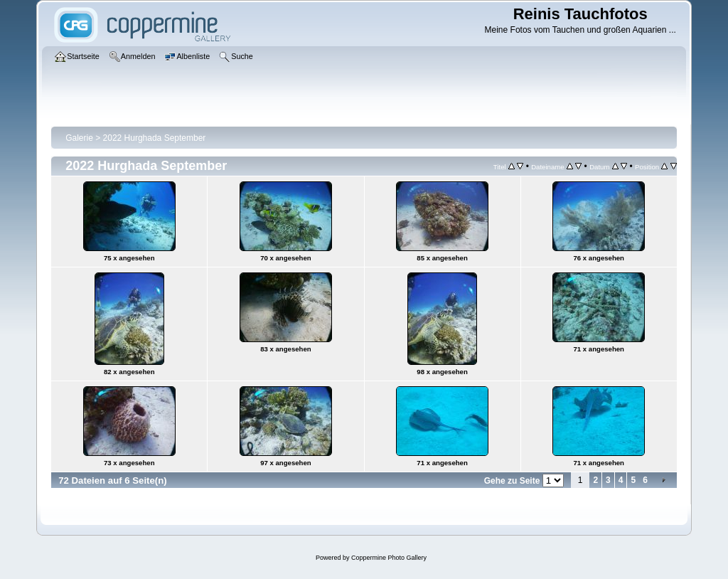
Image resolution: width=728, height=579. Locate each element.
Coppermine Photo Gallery (389, 558)
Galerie (79, 138)
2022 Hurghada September (155, 138)
